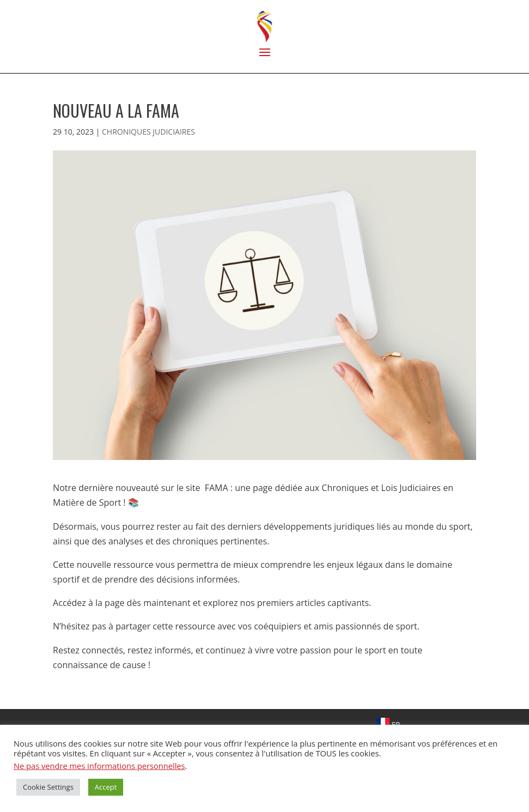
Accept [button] (106, 787)
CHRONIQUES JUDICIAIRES (148, 132)
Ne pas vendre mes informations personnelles (99, 766)
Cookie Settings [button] (48, 787)
